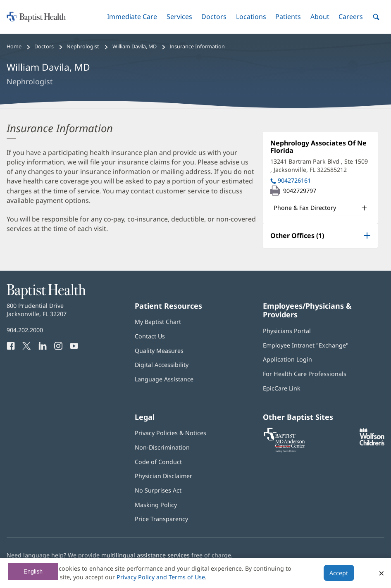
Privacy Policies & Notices (170, 433)
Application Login (287, 359)
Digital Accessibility (162, 365)
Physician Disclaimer (163, 476)
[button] (132, 17)
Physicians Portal (287, 331)
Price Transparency (161, 519)
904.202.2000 (25, 330)
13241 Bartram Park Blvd (319, 165)
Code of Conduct (158, 462)
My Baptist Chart (158, 322)
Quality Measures (159, 351)
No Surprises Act (158, 490)
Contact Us (150, 336)
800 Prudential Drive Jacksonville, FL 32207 (37, 310)
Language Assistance (164, 379)
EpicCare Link (282, 388)
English (33, 571)
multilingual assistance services (145, 555)
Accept (339, 573)
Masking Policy (156, 505)
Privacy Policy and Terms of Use (161, 577)
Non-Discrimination (162, 447)
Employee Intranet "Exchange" (306, 345)
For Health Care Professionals (305, 374)
